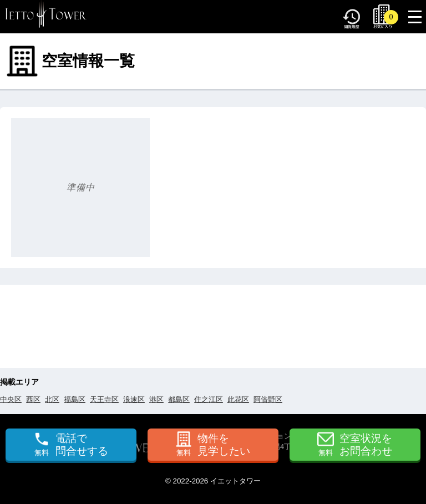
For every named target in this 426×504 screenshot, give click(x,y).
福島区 (75, 399)
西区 (33, 399)
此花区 (238, 399)
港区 (156, 399)
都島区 (179, 399)
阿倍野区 (268, 399)
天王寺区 (104, 399)
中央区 (11, 399)
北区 (52, 399)
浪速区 (134, 399)
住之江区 (209, 399)
